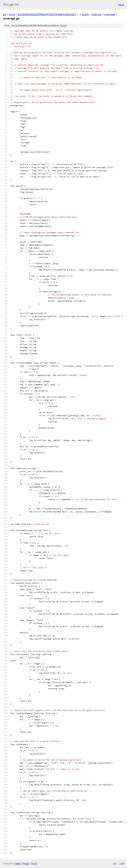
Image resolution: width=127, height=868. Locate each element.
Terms (34, 863)
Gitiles (18, 863)
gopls (85, 14)
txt (115, 863)
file (63, 26)
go (5, 14)
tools (12, 14)
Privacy (26, 863)
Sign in (121, 5)
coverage (110, 14)
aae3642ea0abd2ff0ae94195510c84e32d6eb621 (47, 14)
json (122, 863)
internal (96, 14)
